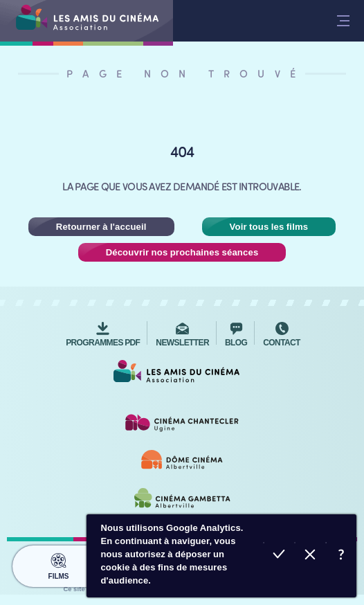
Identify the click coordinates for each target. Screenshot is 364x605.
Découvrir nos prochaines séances (182, 252)
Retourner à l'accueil (101, 227)
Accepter (279, 556)
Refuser (310, 556)
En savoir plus (341, 556)
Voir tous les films (269, 227)
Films (58, 564)
